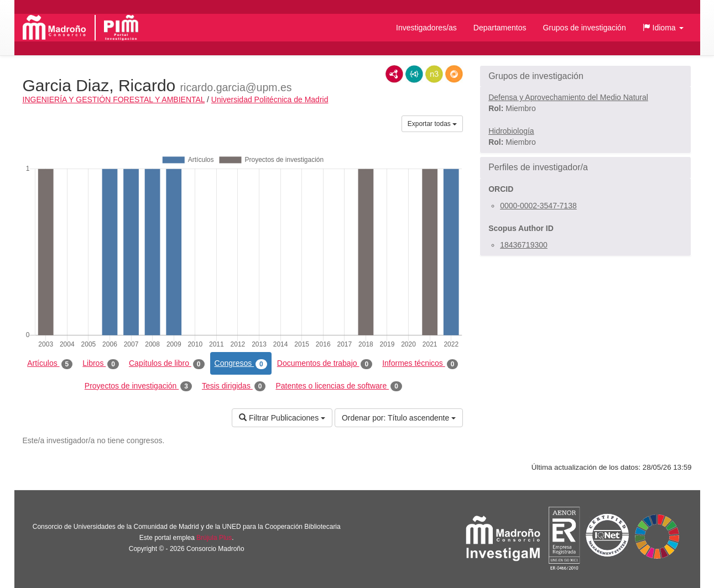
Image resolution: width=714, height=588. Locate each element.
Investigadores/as (426, 28)
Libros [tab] (101, 364)
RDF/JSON (454, 74)
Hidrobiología (511, 131)
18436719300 (524, 245)
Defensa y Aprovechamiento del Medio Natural (568, 97)
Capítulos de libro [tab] (167, 364)
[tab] (585, 76)
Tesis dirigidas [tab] (234, 386)
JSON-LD (414, 74)
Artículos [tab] (50, 364)
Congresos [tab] (241, 364)
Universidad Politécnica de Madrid (270, 99)
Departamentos (500, 28)
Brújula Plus (214, 538)
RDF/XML (394, 74)
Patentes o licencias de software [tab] (338, 386)
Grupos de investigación (584, 28)
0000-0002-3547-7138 (538, 206)
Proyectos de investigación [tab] (138, 386)
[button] (663, 28)
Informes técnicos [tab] (420, 364)
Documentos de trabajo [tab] (325, 364)
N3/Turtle (434, 74)
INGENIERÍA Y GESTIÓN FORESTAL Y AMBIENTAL (114, 99)
